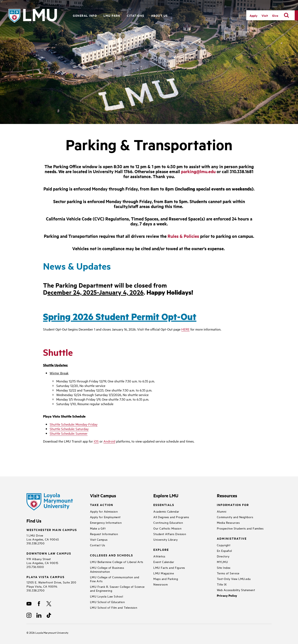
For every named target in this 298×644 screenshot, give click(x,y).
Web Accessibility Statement (236, 590)
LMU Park (112, 15)
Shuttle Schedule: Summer (69, 433)
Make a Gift (98, 528)
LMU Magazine (164, 573)
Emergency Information (106, 522)
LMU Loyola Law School (107, 596)
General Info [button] (85, 15)
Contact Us (98, 545)
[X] (49, 604)
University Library (165, 539)
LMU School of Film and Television (114, 607)
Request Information (104, 534)
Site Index (224, 567)
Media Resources (228, 522)
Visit (265, 15)
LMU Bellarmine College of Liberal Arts (117, 562)
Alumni (222, 511)
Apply (254, 15)
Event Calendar (164, 562)
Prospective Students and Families (240, 528)
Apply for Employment (105, 517)
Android (109, 441)
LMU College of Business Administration (107, 569)
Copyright (224, 545)
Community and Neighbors (235, 517)
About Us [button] (159, 15)
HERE (185, 329)
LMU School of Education (108, 602)
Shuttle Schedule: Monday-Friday (74, 424)
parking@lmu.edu (198, 171)
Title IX (222, 584)
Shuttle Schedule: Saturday (69, 429)
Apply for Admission (104, 511)
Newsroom (160, 584)
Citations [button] (136, 15)
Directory (223, 556)
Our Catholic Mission (167, 528)
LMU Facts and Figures (169, 567)
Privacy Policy (227, 596)
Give (275, 15)
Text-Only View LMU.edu (234, 579)
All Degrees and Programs (171, 517)
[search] (286, 15)
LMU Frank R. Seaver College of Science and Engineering (117, 588)
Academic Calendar (166, 511)
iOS (96, 441)
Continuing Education (168, 522)
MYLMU (222, 562)
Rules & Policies (183, 236)
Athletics (159, 556)
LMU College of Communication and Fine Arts (115, 579)
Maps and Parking (166, 579)
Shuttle (58, 352)
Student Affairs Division (170, 534)
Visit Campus (99, 539)
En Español (224, 551)
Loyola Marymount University (49, 632)
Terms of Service (228, 573)
